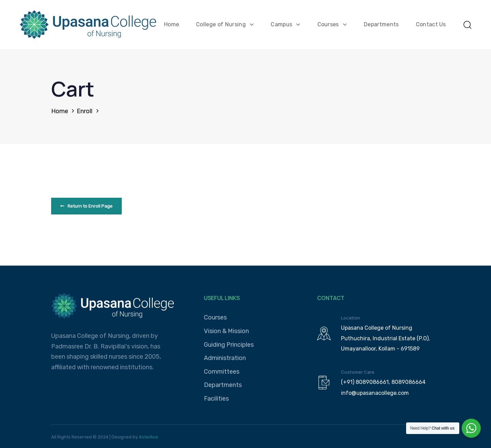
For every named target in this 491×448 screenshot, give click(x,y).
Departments (381, 24)
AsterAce (148, 437)
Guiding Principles (229, 345)
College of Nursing (225, 24)
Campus (285, 24)
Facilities (216, 399)
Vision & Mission (226, 331)
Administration (225, 358)
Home (172, 24)
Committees (222, 372)
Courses (332, 24)
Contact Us (431, 24)
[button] (467, 25)
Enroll (85, 111)
